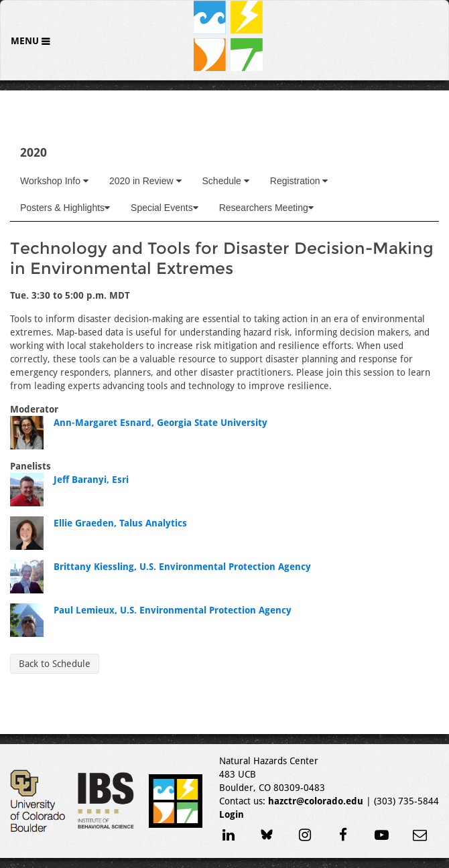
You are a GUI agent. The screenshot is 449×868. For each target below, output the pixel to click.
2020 (34, 152)
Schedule (226, 181)
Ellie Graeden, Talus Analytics (120, 523)
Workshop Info (54, 181)
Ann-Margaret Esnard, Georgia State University (161, 423)
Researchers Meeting (266, 208)
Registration (299, 181)
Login (232, 814)
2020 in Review (145, 181)
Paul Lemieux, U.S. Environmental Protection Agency (173, 610)
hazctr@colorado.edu (316, 801)
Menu (26, 41)
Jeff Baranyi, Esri (91, 480)
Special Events (165, 208)
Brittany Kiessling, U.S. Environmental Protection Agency (182, 567)
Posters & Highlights (65, 208)
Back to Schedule (55, 664)
